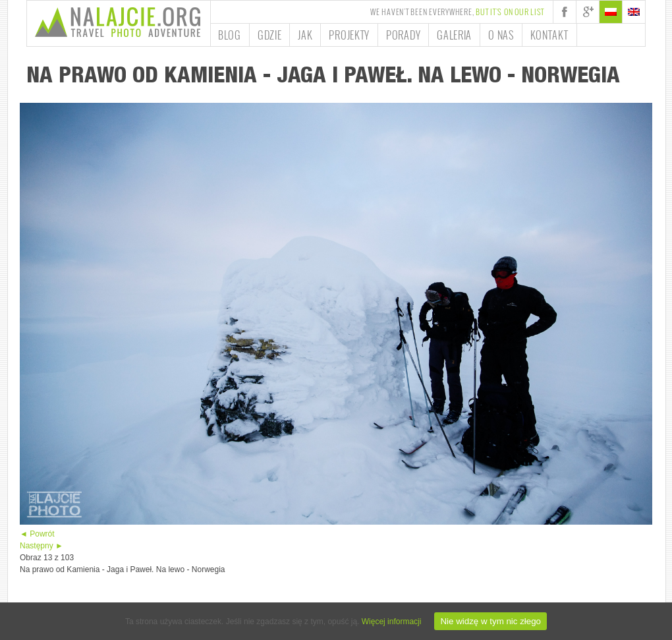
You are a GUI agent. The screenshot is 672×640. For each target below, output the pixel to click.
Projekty (349, 35)
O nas (501, 35)
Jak (305, 35)
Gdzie (270, 35)
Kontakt (549, 35)
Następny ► (42, 546)
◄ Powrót (37, 534)
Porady (403, 35)
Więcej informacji (392, 622)
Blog (230, 35)
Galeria (454, 35)
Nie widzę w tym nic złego (490, 621)
